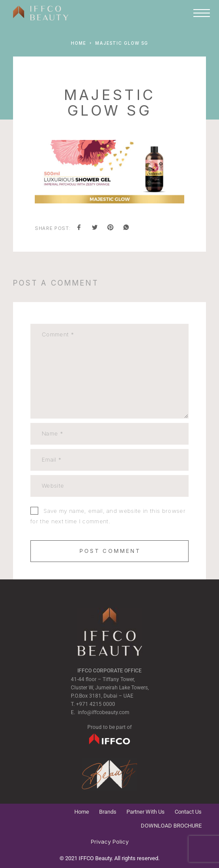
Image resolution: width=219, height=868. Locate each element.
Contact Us (188, 812)
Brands (108, 812)
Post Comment (110, 551)
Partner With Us (146, 812)
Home (82, 812)
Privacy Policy (110, 841)
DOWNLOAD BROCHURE (171, 826)
